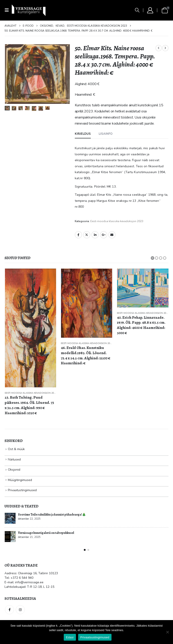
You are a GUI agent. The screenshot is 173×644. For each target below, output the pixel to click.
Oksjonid (14, 470)
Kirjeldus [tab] (83, 134)
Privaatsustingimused (95, 637)
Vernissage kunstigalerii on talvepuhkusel (46, 533)
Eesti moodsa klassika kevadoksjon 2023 (117, 221)
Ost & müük (16, 449)
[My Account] (150, 10)
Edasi (70, 637)
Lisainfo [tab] (106, 134)
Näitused (14, 459)
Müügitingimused (20, 480)
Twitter (87, 235)
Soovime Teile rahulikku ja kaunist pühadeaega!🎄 (52, 515)
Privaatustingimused (22, 490)
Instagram (20, 610)
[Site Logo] (29, 10)
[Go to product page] (31, 328)
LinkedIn (95, 235)
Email (112, 235)
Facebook (78, 235)
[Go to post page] (10, 518)
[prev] (159, 48)
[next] (165, 48)
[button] (8, 10)
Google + (104, 235)
